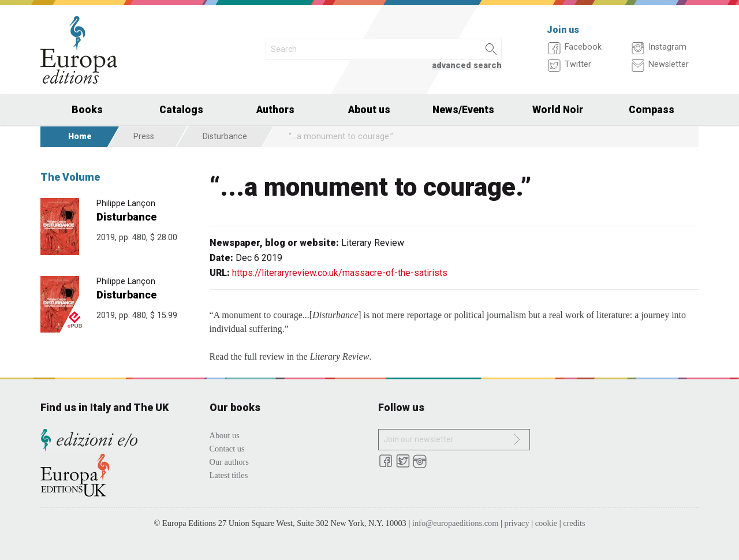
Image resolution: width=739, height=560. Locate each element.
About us (369, 110)
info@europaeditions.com (456, 523)
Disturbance (225, 137)
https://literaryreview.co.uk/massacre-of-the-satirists (340, 273)
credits (574, 523)
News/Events (463, 110)
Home (80, 137)
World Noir (558, 110)
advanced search (467, 66)
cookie (546, 523)
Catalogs (181, 110)
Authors (275, 110)
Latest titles (229, 475)
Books (87, 110)
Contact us (227, 449)
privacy (517, 523)
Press (144, 137)
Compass (652, 110)
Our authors (229, 462)
